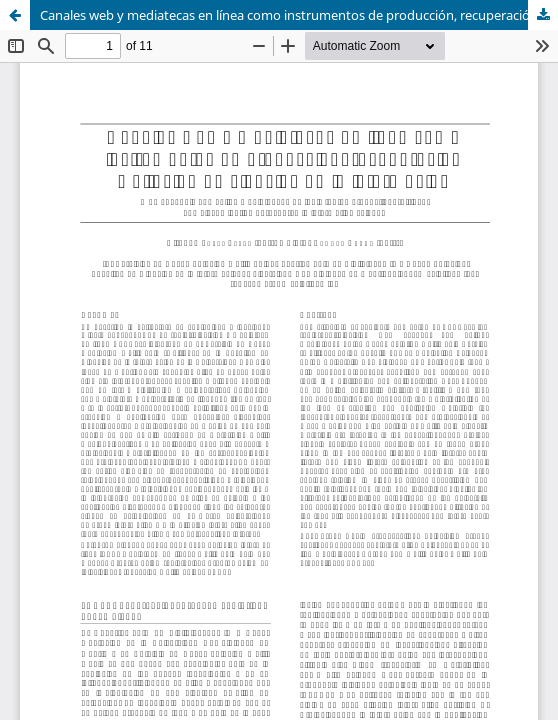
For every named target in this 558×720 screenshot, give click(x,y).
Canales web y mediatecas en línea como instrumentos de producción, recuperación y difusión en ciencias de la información (299, 15)
